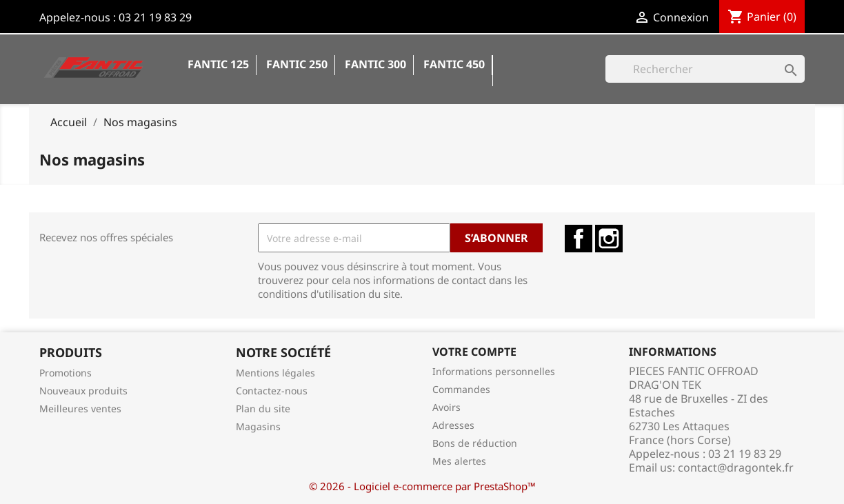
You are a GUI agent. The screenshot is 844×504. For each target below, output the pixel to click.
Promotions (66, 373)
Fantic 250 (297, 64)
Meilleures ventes (80, 409)
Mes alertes (459, 461)
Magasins (258, 426)
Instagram (609, 239)
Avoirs (446, 407)
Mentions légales (275, 373)
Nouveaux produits (83, 391)
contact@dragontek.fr (736, 467)
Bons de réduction (475, 443)
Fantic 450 (454, 64)
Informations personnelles (494, 371)
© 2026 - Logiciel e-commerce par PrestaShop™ (422, 486)
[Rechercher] (705, 69)
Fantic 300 (375, 64)
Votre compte (474, 352)
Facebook (579, 239)
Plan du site (263, 409)
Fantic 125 (218, 64)
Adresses (453, 425)
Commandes (461, 389)
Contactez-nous (272, 391)
